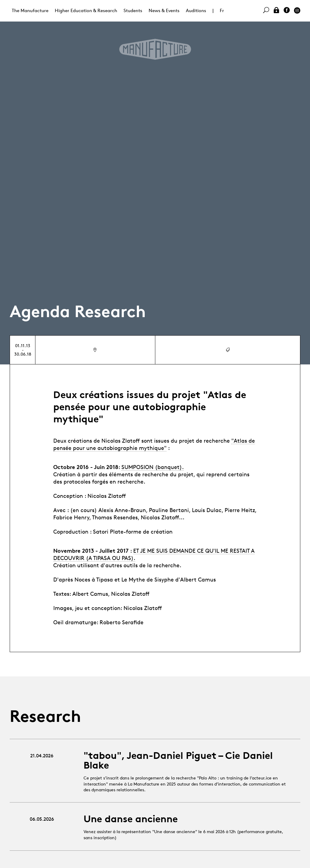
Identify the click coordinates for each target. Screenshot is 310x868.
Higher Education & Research (86, 10)
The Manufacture (30, 10)
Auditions (196, 10)
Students (133, 10)
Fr (222, 10)
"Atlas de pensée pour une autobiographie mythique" (154, 444)
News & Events (164, 10)
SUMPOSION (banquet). (153, 467)
